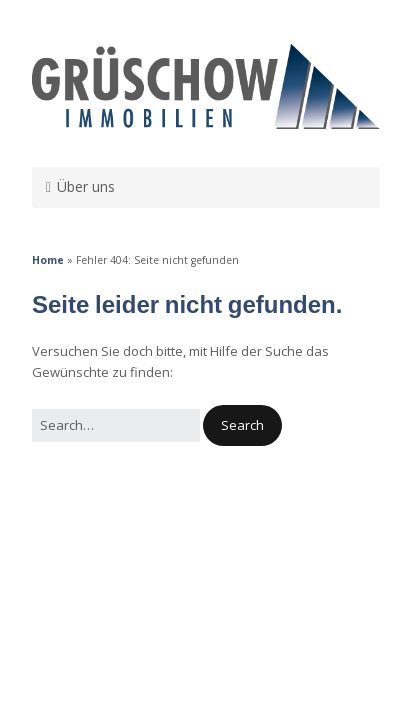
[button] (242, 425)
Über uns (86, 186)
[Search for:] (116, 425)
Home (48, 260)
